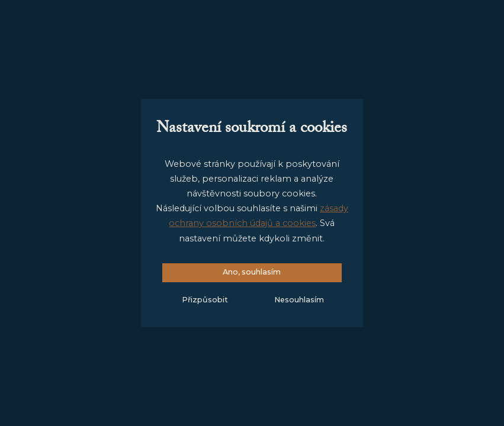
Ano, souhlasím (252, 272)
